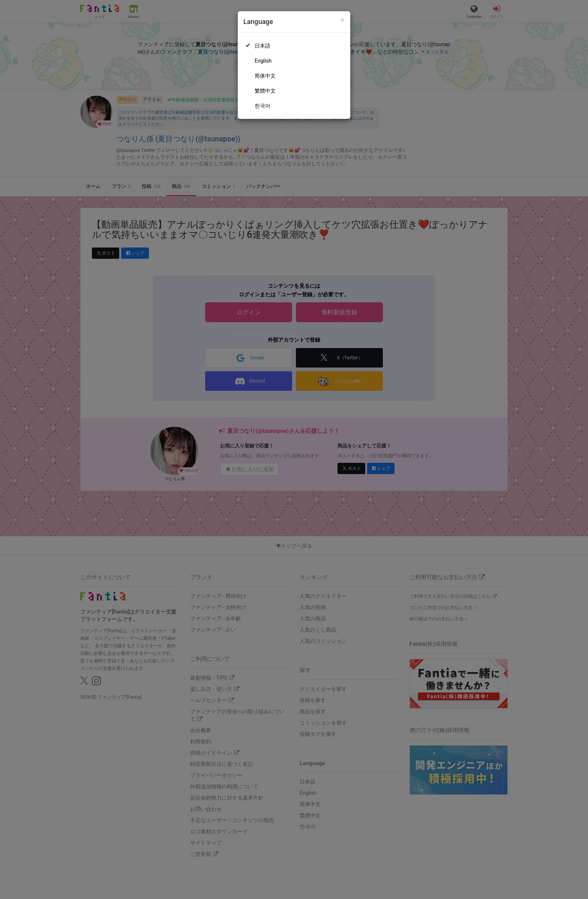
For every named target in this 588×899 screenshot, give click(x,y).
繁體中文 (265, 91)
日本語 (262, 46)
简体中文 (265, 76)
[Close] (343, 20)
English (263, 61)
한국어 (262, 106)
